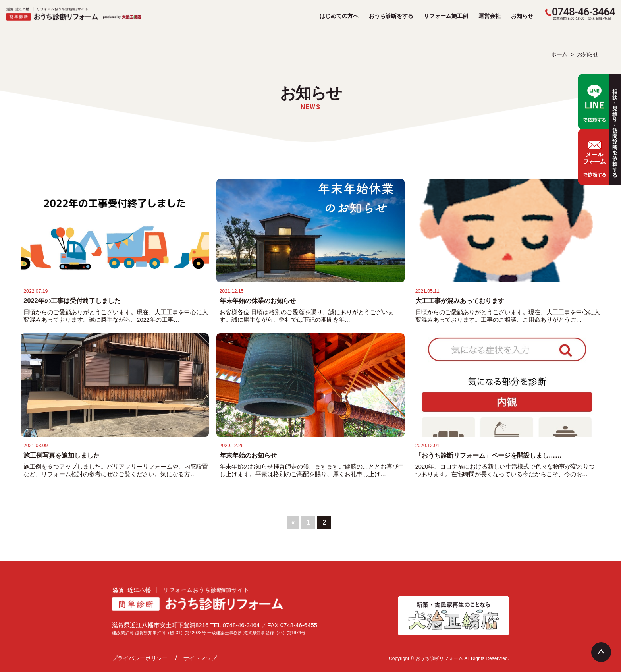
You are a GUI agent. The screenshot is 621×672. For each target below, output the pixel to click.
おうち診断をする (391, 16)
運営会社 (490, 16)
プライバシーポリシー (140, 658)
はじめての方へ (339, 16)
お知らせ (522, 16)
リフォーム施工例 (446, 16)
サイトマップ (200, 658)
